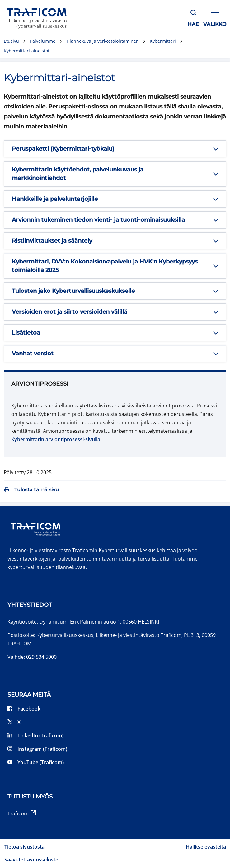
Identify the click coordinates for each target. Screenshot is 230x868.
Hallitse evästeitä (206, 847)
